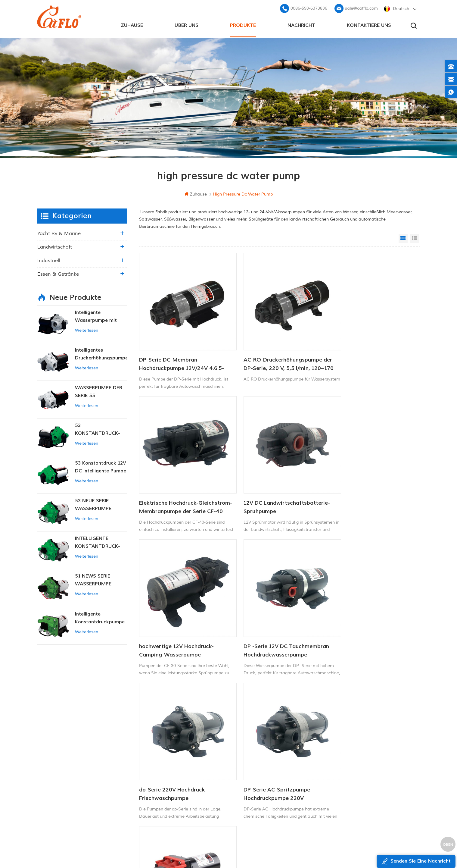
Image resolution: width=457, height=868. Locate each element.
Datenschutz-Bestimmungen (188, 801)
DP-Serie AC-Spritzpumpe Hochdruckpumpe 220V (266, 619)
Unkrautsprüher (244, 793)
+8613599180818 (350, 751)
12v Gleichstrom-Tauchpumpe (258, 763)
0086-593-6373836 (309, 8)
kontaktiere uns (369, 24)
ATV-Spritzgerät (244, 752)
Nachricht (301, 24)
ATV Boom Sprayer (247, 773)
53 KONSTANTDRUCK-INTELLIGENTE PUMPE (101, 429)
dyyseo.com (344, 849)
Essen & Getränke (58, 274)
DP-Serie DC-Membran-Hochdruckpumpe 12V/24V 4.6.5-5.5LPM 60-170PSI (182, 353)
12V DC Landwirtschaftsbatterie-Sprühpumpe (182, 486)
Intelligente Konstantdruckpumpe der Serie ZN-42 (100, 618)
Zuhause (132, 24)
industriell (49, 260)
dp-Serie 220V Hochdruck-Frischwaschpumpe (173, 619)
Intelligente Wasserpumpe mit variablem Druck (96, 316)
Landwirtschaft (55, 246)
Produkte (243, 24)
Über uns (187, 24)
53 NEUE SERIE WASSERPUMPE (93, 504)
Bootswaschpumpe (247, 742)
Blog (168, 770)
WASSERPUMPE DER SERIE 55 (99, 391)
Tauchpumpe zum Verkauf (254, 804)
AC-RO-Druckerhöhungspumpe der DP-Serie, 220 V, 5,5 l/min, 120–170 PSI (272, 353)
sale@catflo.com (361, 8)
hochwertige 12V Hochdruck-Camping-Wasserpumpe (270, 486)
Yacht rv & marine (59, 233)
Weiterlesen (87, 330)
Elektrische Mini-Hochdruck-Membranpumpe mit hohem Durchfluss (363, 619)
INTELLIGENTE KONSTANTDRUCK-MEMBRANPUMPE (98, 542)
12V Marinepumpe (247, 732)
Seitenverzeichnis (180, 780)
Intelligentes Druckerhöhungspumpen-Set (101, 354)
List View (415, 238)
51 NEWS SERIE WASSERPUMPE (93, 579)
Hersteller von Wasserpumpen (258, 783)
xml (167, 790)
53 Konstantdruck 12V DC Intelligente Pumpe (101, 466)
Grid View (403, 238)
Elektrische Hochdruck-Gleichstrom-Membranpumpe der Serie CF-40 (370, 353)
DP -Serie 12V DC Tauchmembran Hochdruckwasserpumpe (370, 486)
